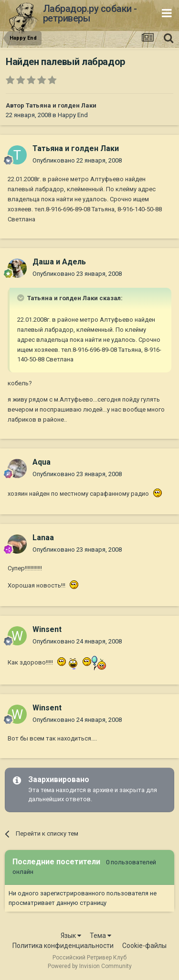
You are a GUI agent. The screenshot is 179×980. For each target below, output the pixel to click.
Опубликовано (77, 160)
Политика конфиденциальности (63, 946)
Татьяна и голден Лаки (61, 105)
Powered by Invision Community (90, 966)
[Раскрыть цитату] (21, 298)
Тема (100, 936)
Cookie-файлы (144, 946)
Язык (71, 936)
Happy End (73, 115)
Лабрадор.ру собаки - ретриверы (90, 13)
